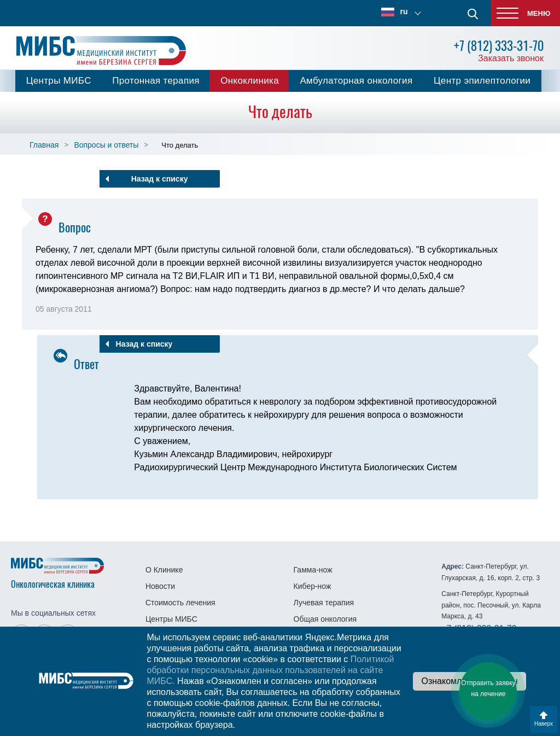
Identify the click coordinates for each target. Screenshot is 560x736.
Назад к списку (160, 179)
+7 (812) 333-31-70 (499, 46)
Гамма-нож (313, 570)
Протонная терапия (156, 81)
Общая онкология (325, 619)
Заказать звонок (511, 58)
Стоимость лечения (180, 603)
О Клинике (164, 570)
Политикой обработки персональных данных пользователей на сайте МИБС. (270, 670)
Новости (160, 586)
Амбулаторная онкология (356, 81)
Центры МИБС (59, 81)
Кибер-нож (313, 586)
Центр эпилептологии (482, 81)
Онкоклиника (250, 81)
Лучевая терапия (324, 603)
